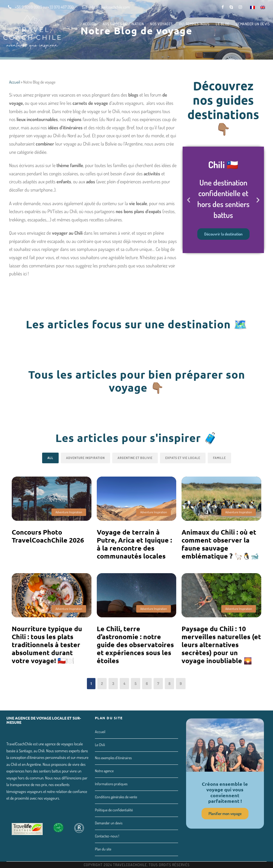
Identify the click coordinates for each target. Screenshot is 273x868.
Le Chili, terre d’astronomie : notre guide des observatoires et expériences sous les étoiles (135, 644)
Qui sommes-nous (194, 24)
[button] (189, 200)
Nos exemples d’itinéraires (113, 758)
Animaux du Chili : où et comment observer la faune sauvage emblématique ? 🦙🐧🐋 (220, 544)
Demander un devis (253, 24)
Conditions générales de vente (116, 797)
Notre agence (104, 771)
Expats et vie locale (183, 458)
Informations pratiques (111, 784)
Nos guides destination (123, 24)
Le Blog (223, 24)
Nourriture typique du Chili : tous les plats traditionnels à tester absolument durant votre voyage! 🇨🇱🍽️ (47, 644)
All (50, 458)
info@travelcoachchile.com (110, 7)
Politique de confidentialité (114, 810)
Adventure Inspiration (85, 458)
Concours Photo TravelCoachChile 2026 (48, 536)
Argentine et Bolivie (135, 458)
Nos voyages (161, 24)
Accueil (90, 24)
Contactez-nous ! (107, 836)
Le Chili (100, 745)
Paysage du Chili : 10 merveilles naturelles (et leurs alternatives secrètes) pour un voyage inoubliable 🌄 (221, 644)
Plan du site (103, 849)
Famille (219, 458)
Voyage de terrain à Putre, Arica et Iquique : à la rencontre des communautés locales (134, 544)
